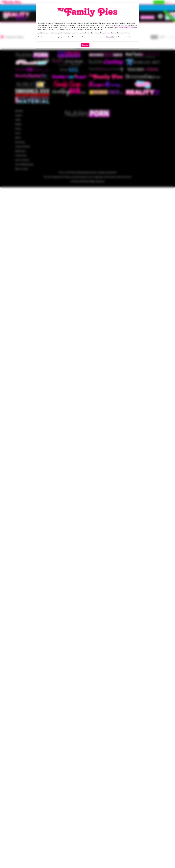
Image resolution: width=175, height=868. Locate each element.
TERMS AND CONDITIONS (126, 27)
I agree (85, 45)
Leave (136, 45)
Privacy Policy (110, 37)
